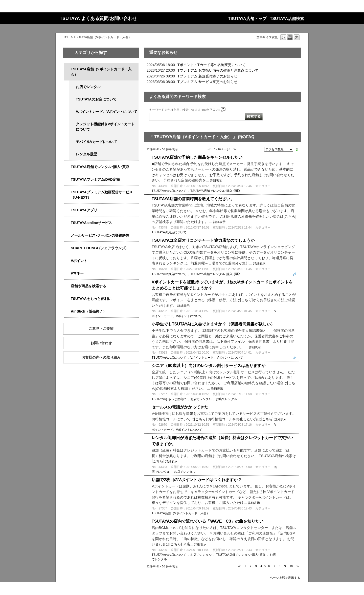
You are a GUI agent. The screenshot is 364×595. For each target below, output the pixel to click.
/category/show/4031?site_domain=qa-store (67, 180)
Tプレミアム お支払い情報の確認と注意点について (218, 70)
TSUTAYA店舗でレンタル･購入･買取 (100, 167)
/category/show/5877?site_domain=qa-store (67, 248)
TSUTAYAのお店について (96, 99)
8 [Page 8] (280, 566)
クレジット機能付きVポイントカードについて (105, 127)
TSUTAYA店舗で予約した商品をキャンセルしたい (197, 157)
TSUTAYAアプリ (84, 210)
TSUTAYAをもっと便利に (91, 299)
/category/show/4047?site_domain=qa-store (67, 69)
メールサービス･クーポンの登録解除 (100, 235)
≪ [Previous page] (239, 566)
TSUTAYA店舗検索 (287, 19)
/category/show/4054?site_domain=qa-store (67, 167)
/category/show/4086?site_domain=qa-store (67, 286)
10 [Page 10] (291, 566)
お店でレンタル (88, 87)
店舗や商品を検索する (88, 286)
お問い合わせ (101, 343)
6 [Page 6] (269, 566)
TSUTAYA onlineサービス (91, 223)
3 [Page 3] (256, 566)
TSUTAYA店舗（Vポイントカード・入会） (101, 72)
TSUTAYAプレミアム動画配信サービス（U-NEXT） (102, 195)
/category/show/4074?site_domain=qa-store (67, 261)
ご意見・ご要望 (101, 329)
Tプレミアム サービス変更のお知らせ (207, 82)
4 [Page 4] (261, 566)
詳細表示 (216, 180)
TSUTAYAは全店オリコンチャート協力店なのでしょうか (203, 240)
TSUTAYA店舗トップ (247, 19)
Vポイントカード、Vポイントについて (107, 112)
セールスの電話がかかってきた (180, 407)
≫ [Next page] (298, 566)
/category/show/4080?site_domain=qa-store (67, 235)
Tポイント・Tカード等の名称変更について (212, 65)
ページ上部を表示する (285, 578)
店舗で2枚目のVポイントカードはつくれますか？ (197, 480)
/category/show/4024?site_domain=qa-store (67, 299)
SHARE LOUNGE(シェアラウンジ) (99, 248)
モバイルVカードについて (96, 142)
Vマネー (77, 273)
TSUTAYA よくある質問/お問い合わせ (98, 18)
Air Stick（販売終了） (89, 311)
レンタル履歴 (86, 154)
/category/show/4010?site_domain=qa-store (67, 223)
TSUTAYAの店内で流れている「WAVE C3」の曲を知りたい (208, 521)
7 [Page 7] (274, 566)
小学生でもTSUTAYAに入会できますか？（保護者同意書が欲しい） (213, 324)
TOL (66, 37)
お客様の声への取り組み (101, 357)
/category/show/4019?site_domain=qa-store (67, 210)
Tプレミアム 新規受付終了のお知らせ (207, 76)
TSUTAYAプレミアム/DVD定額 (95, 179)
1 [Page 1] (245, 566)
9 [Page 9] (285, 566)
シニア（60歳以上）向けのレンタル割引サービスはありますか (209, 366)
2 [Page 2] (251, 566)
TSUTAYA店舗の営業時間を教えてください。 (193, 199)
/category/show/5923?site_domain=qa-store (67, 192)
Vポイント (79, 261)
